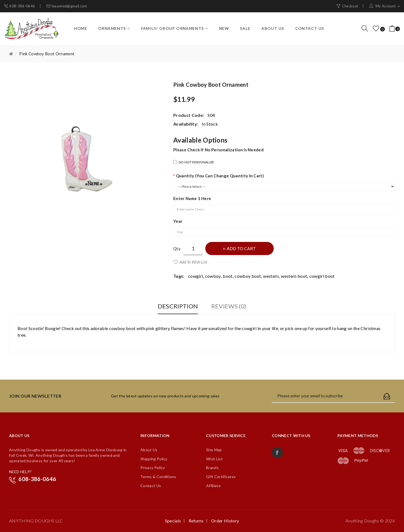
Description (178, 306)
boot (228, 276)
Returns (196, 521)
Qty (177, 248)
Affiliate (213, 486)
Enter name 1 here (192, 198)
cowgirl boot (322, 276)
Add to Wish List (193, 262)
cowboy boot (248, 276)
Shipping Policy (154, 459)
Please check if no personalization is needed (218, 150)
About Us (149, 450)
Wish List (214, 459)
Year (178, 221)
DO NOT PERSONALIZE (194, 162)
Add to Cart (241, 248)
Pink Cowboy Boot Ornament (47, 54)
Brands (212, 468)
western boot (294, 276)
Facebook (277, 453)
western (271, 276)
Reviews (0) (229, 306)
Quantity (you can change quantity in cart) (220, 176)
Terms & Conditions (158, 477)
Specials (173, 521)
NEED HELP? (20, 472)
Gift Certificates (221, 477)
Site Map (214, 450)
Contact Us (151, 486)
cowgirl (195, 276)
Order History (225, 521)
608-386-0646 (22, 6)
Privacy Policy (153, 468)
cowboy (213, 276)
